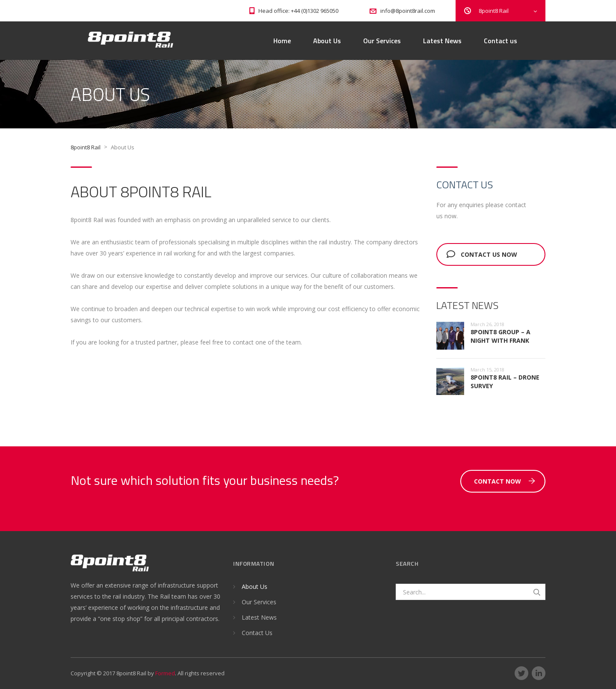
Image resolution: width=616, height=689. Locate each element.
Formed (165, 673)
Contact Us (257, 633)
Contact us (500, 41)
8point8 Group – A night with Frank (500, 336)
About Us (327, 41)
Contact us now (482, 254)
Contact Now (505, 481)
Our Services (382, 41)
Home (282, 41)
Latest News (442, 41)
